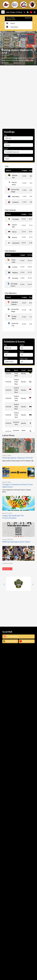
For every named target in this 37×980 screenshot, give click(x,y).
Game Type (24, 359)
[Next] (35, 23)
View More (7, 569)
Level (6, 142)
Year (5, 135)
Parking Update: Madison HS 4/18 (18, 458)
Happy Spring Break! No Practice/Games (13, 517)
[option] (18, 48)
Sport (6, 149)
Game (22, 345)
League (6, 156)
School (6, 352)
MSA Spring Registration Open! (16, 542)
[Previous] (2, 23)
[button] (6, 5)
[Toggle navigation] (3, 12)
